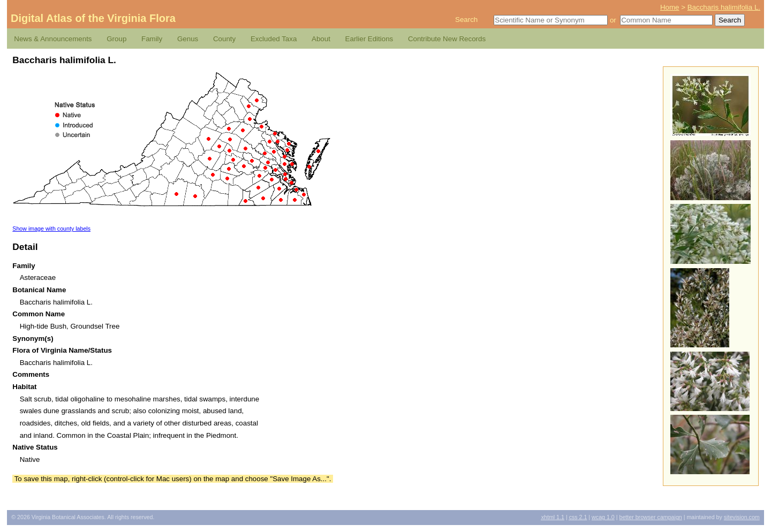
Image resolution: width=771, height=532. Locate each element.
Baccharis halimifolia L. (724, 7)
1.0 (603, 517)
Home (670, 7)
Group (116, 39)
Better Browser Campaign (650, 517)
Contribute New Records (447, 39)
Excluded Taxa (274, 39)
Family (152, 39)
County (224, 39)
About (321, 39)
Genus (188, 39)
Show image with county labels (51, 229)
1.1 (553, 517)
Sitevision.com (742, 517)
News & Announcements (53, 39)
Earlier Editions (369, 39)
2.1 (578, 517)
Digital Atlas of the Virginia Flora (93, 18)
